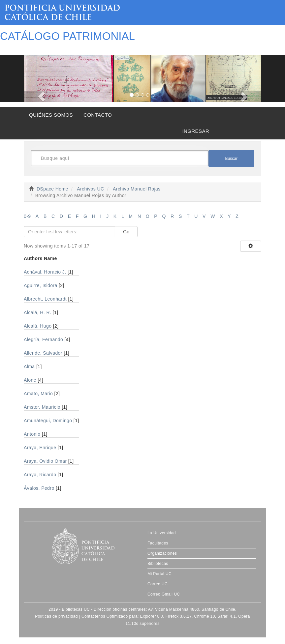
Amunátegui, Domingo (48, 421)
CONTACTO (98, 115)
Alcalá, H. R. (37, 312)
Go (126, 232)
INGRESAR (196, 131)
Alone (30, 380)
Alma (29, 366)
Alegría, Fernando (43, 339)
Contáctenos (93, 616)
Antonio (32, 434)
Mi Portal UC (159, 574)
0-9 (27, 216)
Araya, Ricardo (40, 475)
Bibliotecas (158, 564)
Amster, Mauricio (42, 407)
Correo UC (158, 584)
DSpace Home (52, 189)
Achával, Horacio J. (45, 272)
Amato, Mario (38, 394)
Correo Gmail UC (164, 594)
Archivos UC (90, 189)
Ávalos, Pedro (39, 488)
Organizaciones (162, 553)
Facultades (158, 543)
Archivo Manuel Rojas (137, 189)
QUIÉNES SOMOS (51, 115)
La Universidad (162, 533)
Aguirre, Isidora (41, 285)
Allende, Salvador (43, 353)
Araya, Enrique (40, 448)
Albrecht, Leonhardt (45, 299)
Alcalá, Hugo (38, 326)
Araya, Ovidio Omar (45, 461)
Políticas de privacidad (56, 616)
